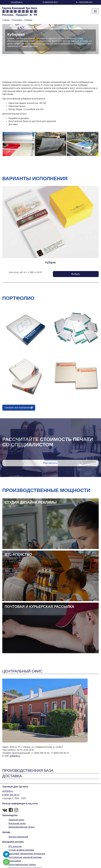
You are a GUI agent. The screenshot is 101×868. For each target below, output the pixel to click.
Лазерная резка (16, 820)
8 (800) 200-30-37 (11, 795)
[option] (18, 144)
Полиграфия (17, 20)
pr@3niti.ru (18, 2)
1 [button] (51, 158)
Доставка (12, 776)
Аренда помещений (18, 837)
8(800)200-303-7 (51, 2)
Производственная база (28, 770)
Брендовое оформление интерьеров (27, 854)
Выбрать (76, 274)
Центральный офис (22, 671)
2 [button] (55, 158)
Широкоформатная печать (22, 827)
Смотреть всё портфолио (19, 408)
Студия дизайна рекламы (21, 850)
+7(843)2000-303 (85, 2)
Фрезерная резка (17, 823)
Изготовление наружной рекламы (25, 857)
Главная (6, 20)
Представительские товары (22, 864)
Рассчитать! (51, 463)
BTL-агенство (15, 846)
